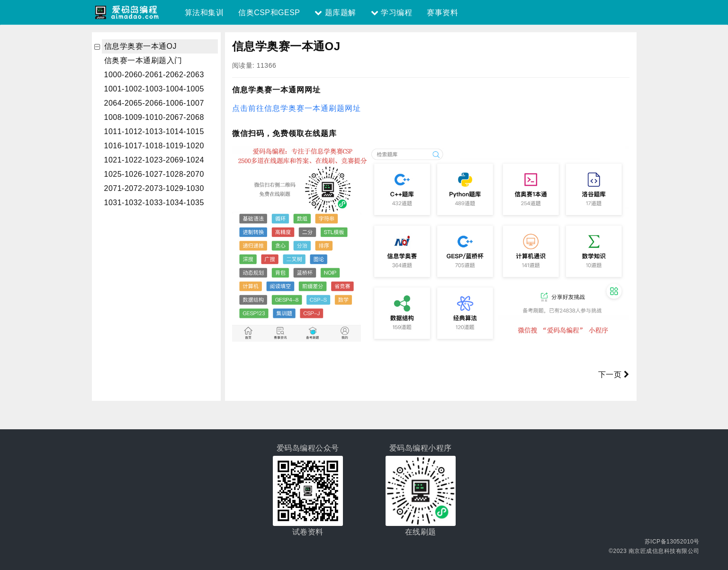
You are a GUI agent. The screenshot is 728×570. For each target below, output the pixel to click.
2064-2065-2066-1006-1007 (154, 103)
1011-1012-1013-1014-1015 (154, 131)
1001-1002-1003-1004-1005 (154, 89)
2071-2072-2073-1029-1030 (154, 188)
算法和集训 (204, 13)
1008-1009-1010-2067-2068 (154, 117)
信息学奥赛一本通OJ (140, 46)
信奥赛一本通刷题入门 (143, 60)
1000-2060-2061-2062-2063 (154, 75)
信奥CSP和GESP (269, 13)
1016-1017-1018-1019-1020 (154, 146)
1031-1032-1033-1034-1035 (154, 203)
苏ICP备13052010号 (672, 542)
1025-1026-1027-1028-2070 (154, 174)
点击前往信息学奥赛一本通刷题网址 (297, 108)
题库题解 (335, 13)
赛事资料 (442, 13)
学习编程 (391, 13)
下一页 (614, 375)
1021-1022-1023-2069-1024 (154, 160)
